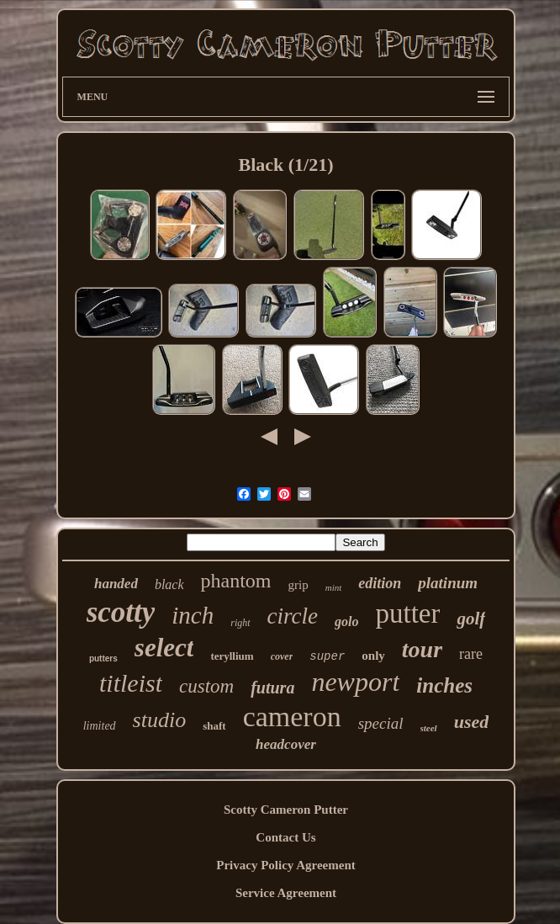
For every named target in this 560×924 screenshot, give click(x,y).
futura (272, 688)
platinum (448, 583)
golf (471, 619)
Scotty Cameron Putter (286, 810)
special (381, 723)
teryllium (232, 656)
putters (103, 658)
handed (116, 584)
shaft (214, 726)
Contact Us (285, 837)
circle (293, 616)
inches (444, 685)
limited (100, 726)
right (240, 623)
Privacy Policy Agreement (286, 865)
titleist (131, 683)
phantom (236, 581)
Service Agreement (286, 893)
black (169, 584)
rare (471, 654)
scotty (121, 612)
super (327, 656)
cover (282, 656)
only (373, 656)
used (472, 722)
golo (346, 621)
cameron (292, 717)
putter (408, 613)
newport (355, 682)
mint (334, 587)
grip (298, 585)
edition (380, 583)
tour (422, 649)
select (164, 648)
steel (429, 728)
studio (160, 720)
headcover (286, 744)
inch (193, 615)
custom (206, 686)
